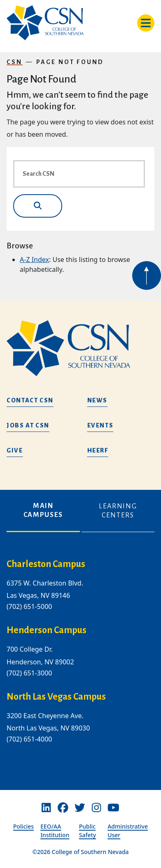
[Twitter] (80, 808)
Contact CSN (30, 400)
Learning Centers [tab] (118, 511)
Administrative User (128, 831)
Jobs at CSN (28, 425)
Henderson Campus (47, 631)
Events (100, 425)
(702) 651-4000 (29, 739)
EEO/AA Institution (55, 831)
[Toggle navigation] (146, 23)
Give (15, 450)
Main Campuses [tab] (43, 510)
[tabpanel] (80, 658)
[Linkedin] (46, 808)
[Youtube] (113, 808)
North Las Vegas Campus (56, 697)
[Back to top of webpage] (147, 276)
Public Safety (88, 831)
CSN (15, 62)
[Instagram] (96, 808)
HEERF (98, 450)
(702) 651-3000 (29, 673)
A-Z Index (34, 259)
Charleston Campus (46, 564)
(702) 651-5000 (29, 607)
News (98, 400)
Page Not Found (70, 62)
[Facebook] (63, 808)
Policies (23, 826)
